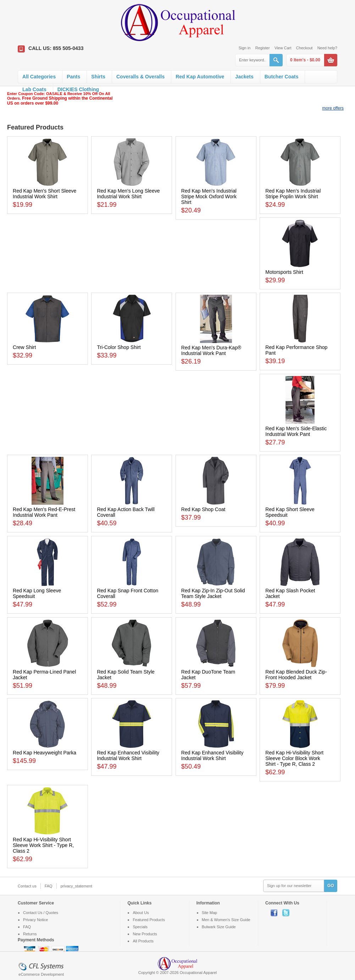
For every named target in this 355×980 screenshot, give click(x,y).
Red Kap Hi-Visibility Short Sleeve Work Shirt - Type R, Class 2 (43, 845)
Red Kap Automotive (200, 77)
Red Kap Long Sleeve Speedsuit (37, 593)
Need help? (327, 48)
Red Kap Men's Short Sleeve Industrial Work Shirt (45, 194)
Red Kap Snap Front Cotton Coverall (127, 593)
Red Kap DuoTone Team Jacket (208, 675)
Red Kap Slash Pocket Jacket (290, 593)
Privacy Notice (35, 920)
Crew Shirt (24, 347)
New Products (145, 934)
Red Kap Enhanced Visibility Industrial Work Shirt (128, 755)
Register (263, 48)
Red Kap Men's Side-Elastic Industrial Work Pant (296, 431)
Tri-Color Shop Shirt (119, 347)
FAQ (49, 886)
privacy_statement (76, 886)
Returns (30, 934)
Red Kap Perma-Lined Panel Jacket (44, 675)
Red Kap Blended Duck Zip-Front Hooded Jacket (296, 675)
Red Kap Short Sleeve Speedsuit (290, 512)
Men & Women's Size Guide (226, 920)
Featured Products (149, 920)
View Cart (283, 48)
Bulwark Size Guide (219, 927)
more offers (333, 108)
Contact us (27, 886)
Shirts (98, 77)
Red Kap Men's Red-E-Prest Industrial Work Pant (44, 512)
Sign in (245, 48)
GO (331, 886)
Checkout (304, 48)
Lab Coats (34, 89)
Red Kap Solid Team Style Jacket (126, 675)
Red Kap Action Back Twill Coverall (126, 512)
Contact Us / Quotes (41, 913)
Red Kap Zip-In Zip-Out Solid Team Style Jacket (213, 593)
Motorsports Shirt (284, 272)
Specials (140, 927)
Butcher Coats (282, 77)
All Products (143, 941)
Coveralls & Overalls (140, 77)
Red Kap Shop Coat (203, 509)
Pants (73, 77)
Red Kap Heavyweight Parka (45, 753)
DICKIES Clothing (78, 89)
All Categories (39, 77)
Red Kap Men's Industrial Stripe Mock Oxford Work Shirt (209, 196)
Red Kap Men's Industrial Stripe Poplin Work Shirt (293, 194)
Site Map (209, 913)
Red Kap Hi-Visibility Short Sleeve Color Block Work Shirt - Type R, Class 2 (294, 758)
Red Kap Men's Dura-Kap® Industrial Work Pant (211, 350)
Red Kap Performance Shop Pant (296, 350)
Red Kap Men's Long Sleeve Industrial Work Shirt (128, 194)
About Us (141, 913)
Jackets (244, 77)
